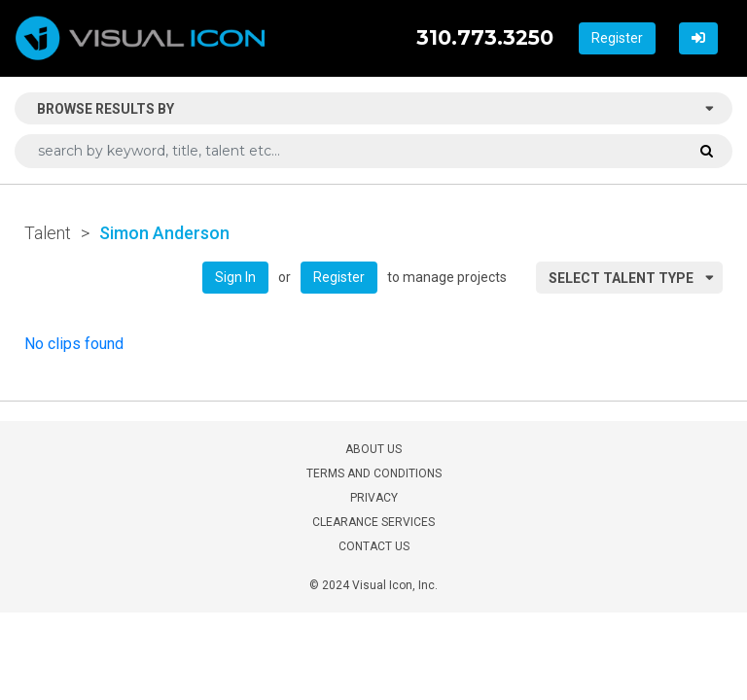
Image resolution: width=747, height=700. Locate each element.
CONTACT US (374, 546)
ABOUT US (373, 449)
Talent (48, 233)
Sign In (235, 277)
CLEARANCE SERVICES (373, 522)
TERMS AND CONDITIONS (374, 473)
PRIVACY (374, 498)
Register (617, 38)
